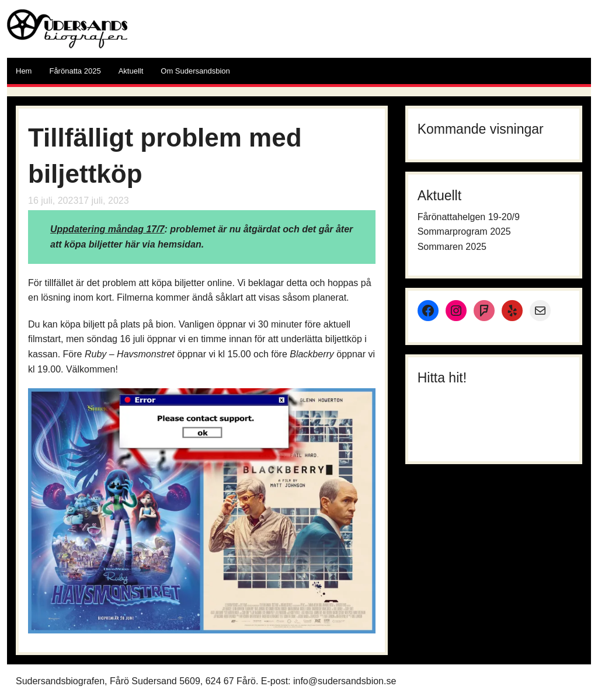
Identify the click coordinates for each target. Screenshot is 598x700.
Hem (24, 71)
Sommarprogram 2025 (464, 231)
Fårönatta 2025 (75, 71)
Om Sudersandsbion (195, 71)
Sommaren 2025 (452, 247)
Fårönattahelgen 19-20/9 (469, 217)
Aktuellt (131, 71)
